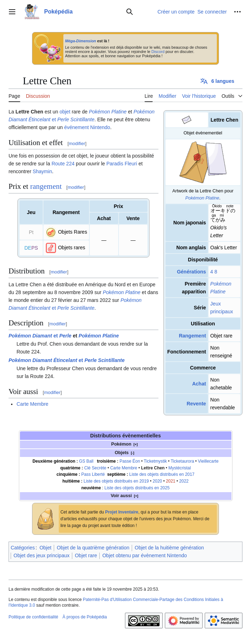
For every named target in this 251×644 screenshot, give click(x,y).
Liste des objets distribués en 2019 (116, 481)
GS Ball (86, 461)
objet (65, 112)
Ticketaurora (182, 461)
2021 (171, 481)
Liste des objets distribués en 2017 (162, 474)
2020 (157, 481)
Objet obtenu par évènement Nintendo (144, 555)
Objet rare (86, 555)
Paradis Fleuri (122, 164)
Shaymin (42, 171)
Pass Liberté (93, 474)
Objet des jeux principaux (41, 555)
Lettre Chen (153, 468)
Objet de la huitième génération (169, 548)
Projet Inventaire (122, 512)
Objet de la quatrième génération (93, 548)
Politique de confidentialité (33, 617)
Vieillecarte (208, 461)
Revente (196, 404)
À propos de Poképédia (85, 617)
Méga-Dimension (81, 41)
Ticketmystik (155, 461)
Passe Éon (130, 461)
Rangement (192, 336)
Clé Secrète (95, 468)
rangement (46, 186)
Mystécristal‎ (180, 468)
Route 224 (63, 164)
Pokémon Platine (202, 198)
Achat (199, 384)
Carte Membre (32, 404)
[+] (136, 444)
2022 (184, 481)
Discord (158, 52)
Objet (45, 548)
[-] (132, 453)
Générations (192, 272)
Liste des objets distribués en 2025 (137, 488)
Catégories (23, 548)
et (40, 336)
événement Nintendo (87, 127)
